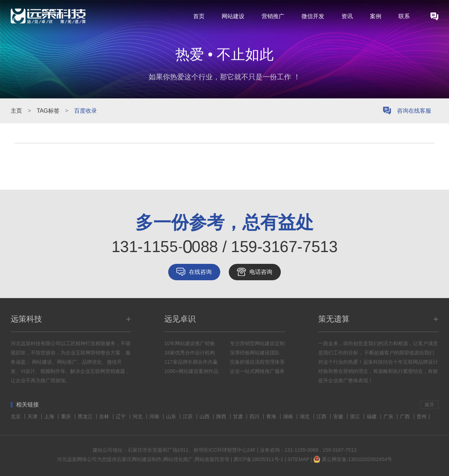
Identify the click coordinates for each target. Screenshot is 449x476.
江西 (322, 416)
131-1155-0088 (302, 450)
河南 (155, 416)
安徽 (339, 416)
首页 (199, 16)
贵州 (422, 416)
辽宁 (122, 416)
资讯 (347, 16)
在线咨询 (200, 272)
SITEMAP (298, 459)
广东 (389, 416)
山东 (172, 416)
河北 (138, 416)
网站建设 (233, 16)
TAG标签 (48, 111)
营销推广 (273, 16)
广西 (406, 416)
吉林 (105, 416)
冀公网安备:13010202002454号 (357, 459)
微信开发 (313, 16)
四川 (255, 416)
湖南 (289, 416)
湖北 (305, 416)
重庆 (67, 416)
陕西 (222, 416)
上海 (50, 416)
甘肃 (239, 416)
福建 (372, 416)
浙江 (356, 416)
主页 (16, 111)
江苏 (189, 416)
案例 (376, 16)
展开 (429, 405)
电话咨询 (261, 272)
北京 (16, 416)
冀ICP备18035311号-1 (258, 459)
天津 (33, 416)
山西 (205, 416)
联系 (404, 16)
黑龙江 (86, 416)
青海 (272, 416)
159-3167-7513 (339, 450)
